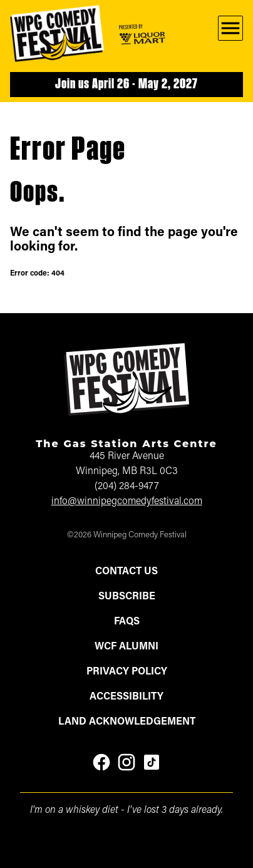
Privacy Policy (127, 672)
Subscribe (127, 597)
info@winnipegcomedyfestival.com (127, 502)
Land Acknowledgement (127, 722)
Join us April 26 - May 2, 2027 (126, 85)
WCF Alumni (126, 647)
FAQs (127, 622)
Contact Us (126, 572)
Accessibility (126, 697)
